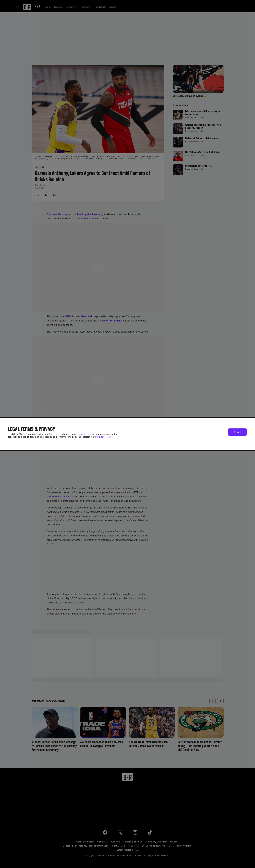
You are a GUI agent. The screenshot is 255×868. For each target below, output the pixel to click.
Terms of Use (84, 434)
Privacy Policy (104, 437)
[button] (237, 432)
